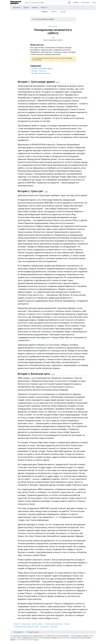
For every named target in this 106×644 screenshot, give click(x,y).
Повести (67, 624)
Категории (16, 624)
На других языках (33, 632)
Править (54, 12)
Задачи (26, 7)
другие (37, 640)
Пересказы (16, 7)
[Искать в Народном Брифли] (46, 3)
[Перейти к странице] (69, 3)
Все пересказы (45, 627)
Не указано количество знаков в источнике (26, 627)
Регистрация (86, 2)
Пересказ (45, 12)
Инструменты (19, 632)
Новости (44, 7)
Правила (35, 7)
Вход (94, 2)
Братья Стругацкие (53, 26)
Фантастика (54, 627)
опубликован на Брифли (47, 19)
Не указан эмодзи (26, 624)
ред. (58, 82)
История (63, 12)
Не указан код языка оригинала (54, 624)
